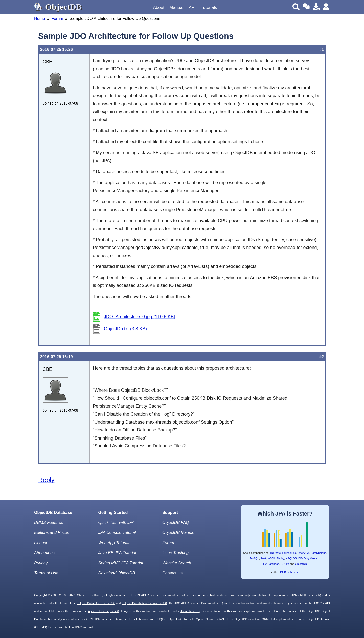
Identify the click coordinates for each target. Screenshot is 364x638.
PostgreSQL (268, 558)
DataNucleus (318, 553)
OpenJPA (303, 553)
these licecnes (190, 611)
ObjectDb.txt (125, 329)
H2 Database (271, 564)
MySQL (255, 558)
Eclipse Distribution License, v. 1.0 (144, 603)
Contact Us (172, 573)
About (159, 7)
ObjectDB (301, 564)
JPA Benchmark (288, 572)
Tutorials (209, 7)
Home (40, 18)
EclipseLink (289, 553)
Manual (176, 7)
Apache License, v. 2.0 (103, 611)
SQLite (285, 564)
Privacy (41, 563)
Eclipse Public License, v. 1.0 (96, 603)
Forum (57, 18)
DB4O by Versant (309, 558)
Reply (46, 480)
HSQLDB (291, 558)
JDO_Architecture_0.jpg (140, 317)
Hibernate (275, 553)
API (192, 7)
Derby (281, 558)
